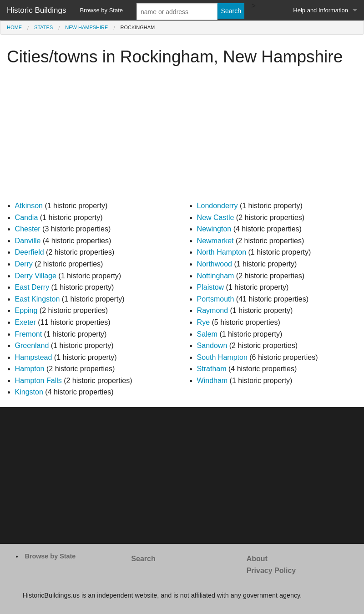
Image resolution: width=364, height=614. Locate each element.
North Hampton (222, 252)
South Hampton (222, 357)
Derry (24, 264)
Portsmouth (216, 299)
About (257, 559)
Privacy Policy (271, 571)
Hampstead (34, 357)
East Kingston (38, 299)
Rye (203, 322)
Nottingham (216, 276)
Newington (214, 229)
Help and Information (321, 10)
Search (143, 559)
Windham (212, 381)
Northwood (215, 264)
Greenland (32, 345)
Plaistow (211, 287)
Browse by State (101, 10)
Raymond (212, 310)
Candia (27, 217)
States (43, 27)
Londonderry (217, 206)
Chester (28, 229)
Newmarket (215, 241)
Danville (28, 241)
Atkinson (29, 206)
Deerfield (30, 252)
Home (14, 27)
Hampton (30, 369)
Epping (26, 310)
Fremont (29, 334)
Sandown (212, 345)
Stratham (212, 369)
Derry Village (36, 276)
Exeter (25, 322)
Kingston (29, 392)
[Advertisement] (182, 136)
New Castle (216, 217)
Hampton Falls (38, 381)
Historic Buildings (36, 10)
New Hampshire (86, 27)
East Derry (32, 287)
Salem (207, 334)
